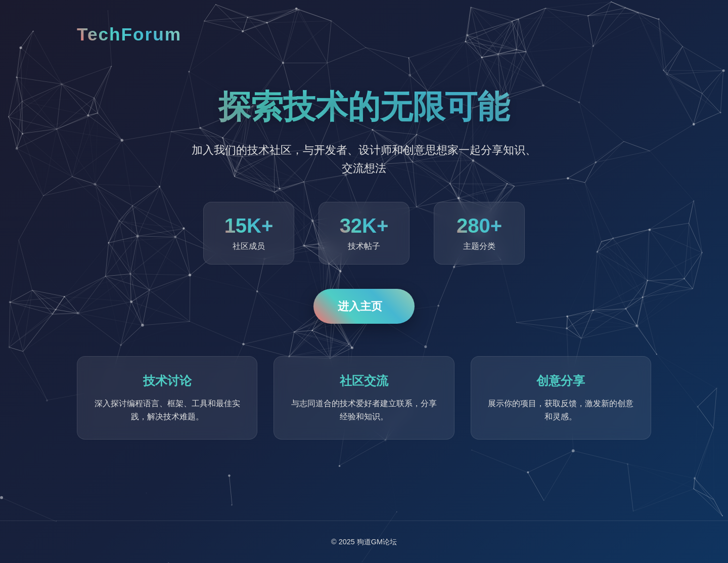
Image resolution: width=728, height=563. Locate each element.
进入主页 (360, 306)
